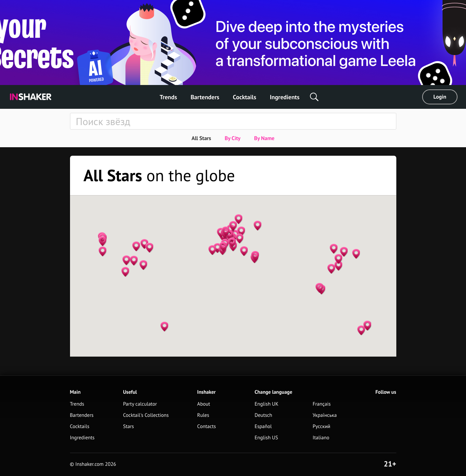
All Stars (201, 138)
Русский (322, 427)
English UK (266, 404)
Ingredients (285, 97)
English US (266, 438)
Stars (128, 427)
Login (440, 97)
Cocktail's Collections (146, 415)
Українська (325, 415)
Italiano (321, 438)
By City (232, 138)
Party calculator (140, 404)
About (204, 404)
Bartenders (205, 97)
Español (263, 427)
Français (322, 404)
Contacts (206, 427)
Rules (203, 415)
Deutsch (263, 415)
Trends (168, 97)
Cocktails (245, 97)
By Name (264, 138)
